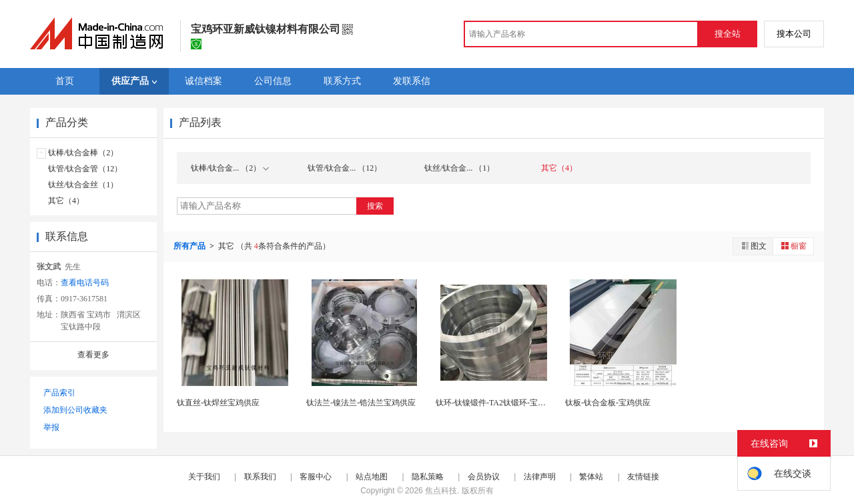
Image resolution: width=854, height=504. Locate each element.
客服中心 (316, 477)
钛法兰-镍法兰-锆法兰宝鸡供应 (361, 403)
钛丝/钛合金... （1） (459, 168)
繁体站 (591, 477)
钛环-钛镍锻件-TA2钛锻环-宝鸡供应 (499, 403)
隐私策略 (428, 477)
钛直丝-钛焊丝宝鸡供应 (218, 403)
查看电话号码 (85, 283)
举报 (51, 427)
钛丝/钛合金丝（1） (83, 185)
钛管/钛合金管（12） (85, 169)
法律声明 (540, 477)
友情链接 (643, 477)
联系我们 (260, 477)
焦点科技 (441, 491)
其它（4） (66, 201)
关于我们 (204, 477)
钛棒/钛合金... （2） (230, 168)
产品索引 (59, 393)
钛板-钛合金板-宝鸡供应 (608, 403)
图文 (753, 246)
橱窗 (793, 246)
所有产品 (190, 246)
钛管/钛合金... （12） (345, 168)
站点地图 (372, 477)
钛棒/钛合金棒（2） (83, 153)
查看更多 (93, 355)
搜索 (375, 206)
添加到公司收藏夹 (75, 410)
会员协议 (484, 477)
